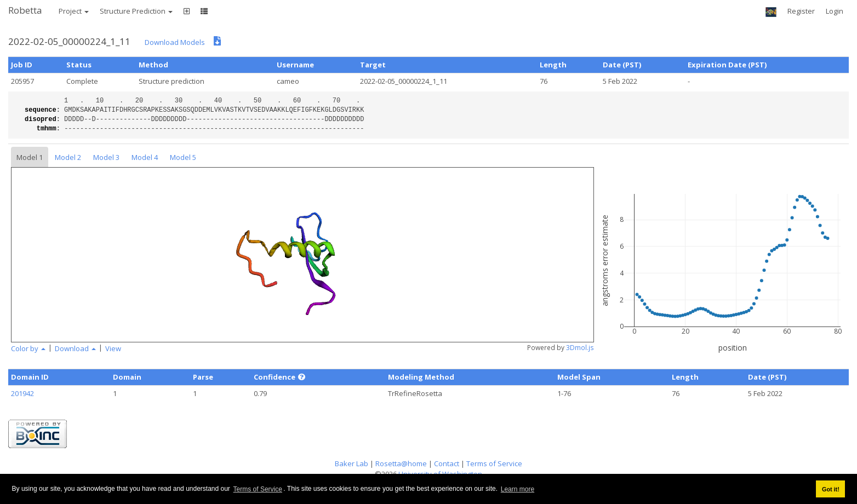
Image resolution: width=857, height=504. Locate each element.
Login (835, 11)
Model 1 (30, 157)
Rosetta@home (401, 463)
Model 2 (68, 157)
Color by (28, 348)
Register (801, 11)
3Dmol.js (580, 348)
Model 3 (106, 157)
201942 (22, 393)
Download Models (175, 42)
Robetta (25, 10)
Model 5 (183, 157)
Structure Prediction (136, 11)
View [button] (113, 348)
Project (74, 11)
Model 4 (145, 157)
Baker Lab (352, 463)
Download (75, 348)
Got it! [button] (831, 489)
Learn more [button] (518, 489)
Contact (447, 463)
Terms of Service (258, 489)
